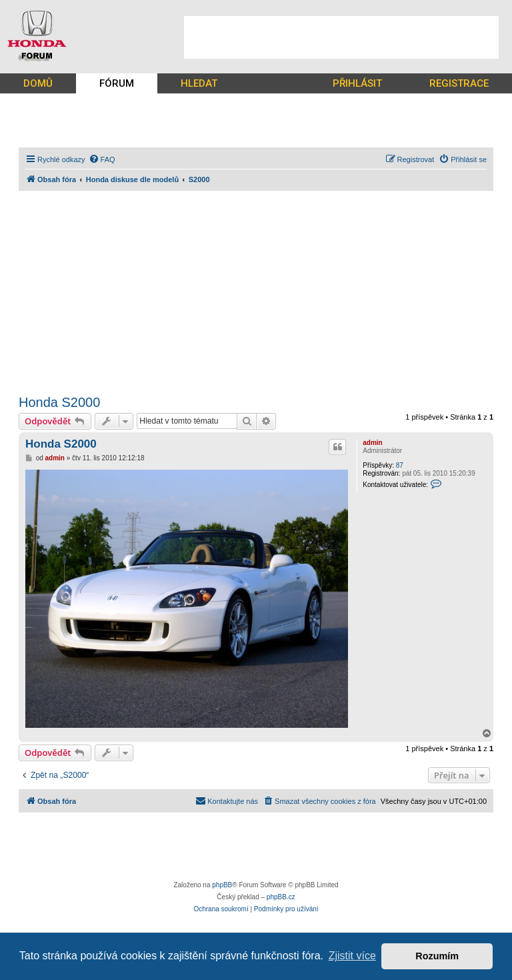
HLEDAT (199, 83)
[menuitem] (102, 159)
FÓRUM (117, 83)
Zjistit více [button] (352, 956)
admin (372, 443)
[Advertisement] (341, 37)
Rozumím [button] (437, 956)
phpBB (222, 885)
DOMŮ (38, 83)
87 (400, 465)
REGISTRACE (459, 83)
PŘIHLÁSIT (357, 83)
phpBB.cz (281, 897)
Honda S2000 (59, 402)
